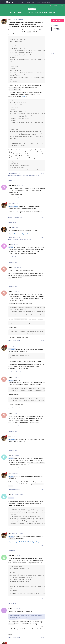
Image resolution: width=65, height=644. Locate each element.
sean (12, 381)
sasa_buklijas (14, 207)
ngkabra (13, 349)
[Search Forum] (51, 5)
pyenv (24, 97)
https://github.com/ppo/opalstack (18, 234)
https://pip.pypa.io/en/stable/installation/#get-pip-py (24, 542)
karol (12, 477)
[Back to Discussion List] (2, 2)
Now (53, 54)
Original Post (55, 25)
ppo (12, 247)
